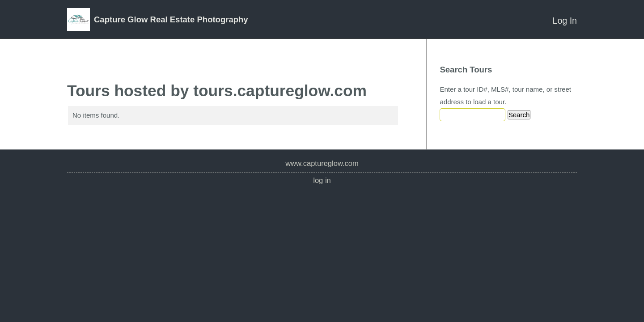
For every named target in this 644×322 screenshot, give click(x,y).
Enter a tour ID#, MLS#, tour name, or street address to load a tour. (505, 95)
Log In (565, 21)
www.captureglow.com (322, 163)
